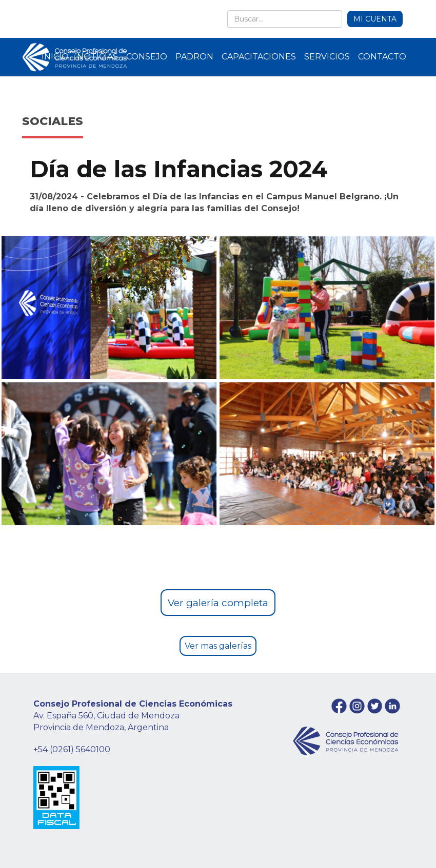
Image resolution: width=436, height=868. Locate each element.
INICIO (55, 57)
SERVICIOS (327, 57)
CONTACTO (382, 57)
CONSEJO (147, 57)
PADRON (194, 57)
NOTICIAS (97, 57)
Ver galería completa (218, 603)
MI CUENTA (375, 19)
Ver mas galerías (218, 646)
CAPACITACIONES (259, 57)
